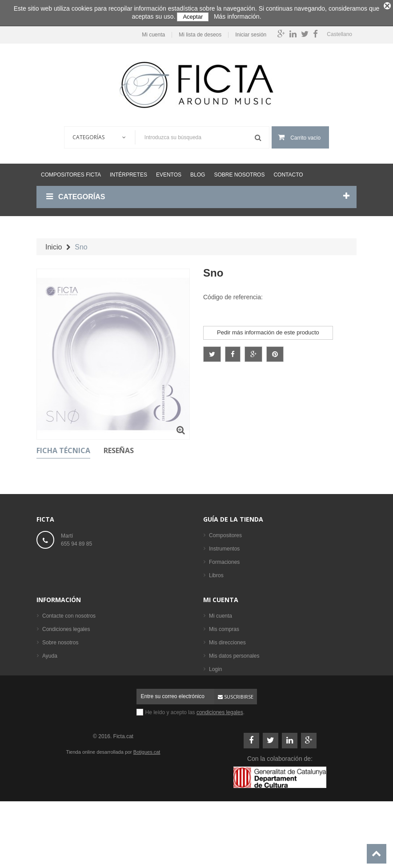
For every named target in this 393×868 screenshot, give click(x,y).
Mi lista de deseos (198, 32)
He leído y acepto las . (195, 767)
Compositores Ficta (71, 172)
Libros (216, 573)
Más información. (238, 16)
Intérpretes (128, 172)
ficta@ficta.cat (78, 561)
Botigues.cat (147, 807)
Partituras (220, 587)
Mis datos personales (234, 701)
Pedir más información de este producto (268, 330)
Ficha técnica (63, 448)
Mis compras (224, 675)
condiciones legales (220, 767)
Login (215, 715)
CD (213, 600)
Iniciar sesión (249, 32)
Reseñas (119, 448)
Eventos (169, 172)
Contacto (288, 172)
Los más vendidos (231, 627)
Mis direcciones (227, 688)
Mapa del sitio (59, 715)
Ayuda (50, 701)
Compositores (225, 533)
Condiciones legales (66, 675)
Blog (198, 172)
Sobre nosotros (239, 172)
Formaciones (224, 560)
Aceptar (193, 17)
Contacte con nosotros (69, 661)
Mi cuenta (151, 32)
